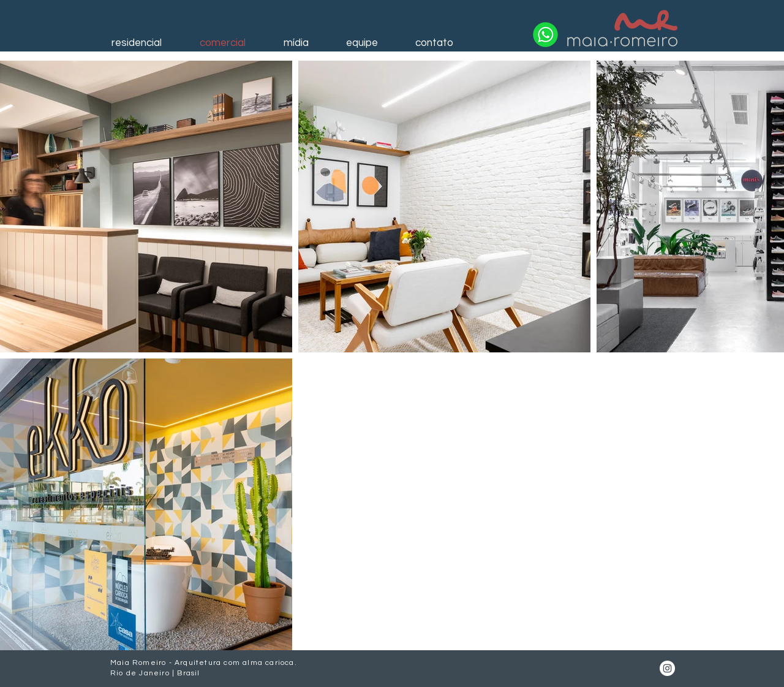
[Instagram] (667, 668)
